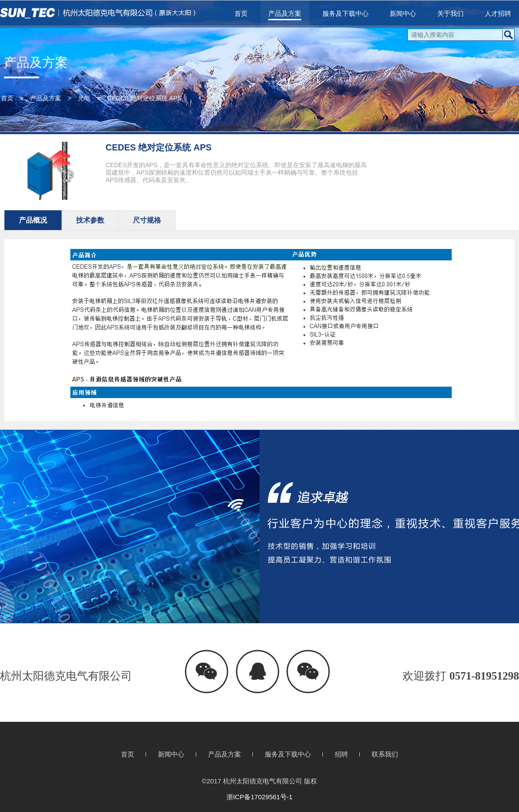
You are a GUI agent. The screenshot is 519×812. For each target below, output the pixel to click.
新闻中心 (403, 13)
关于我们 (450, 13)
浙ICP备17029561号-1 (259, 797)
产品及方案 (285, 13)
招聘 (341, 754)
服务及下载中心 (345, 13)
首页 (241, 13)
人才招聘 (498, 13)
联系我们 (385, 754)
